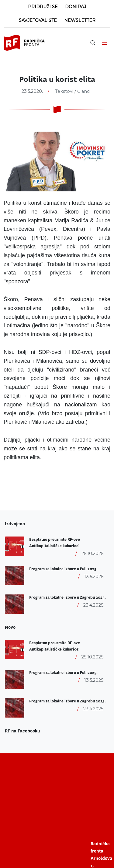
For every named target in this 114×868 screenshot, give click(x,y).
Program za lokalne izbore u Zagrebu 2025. (67, 597)
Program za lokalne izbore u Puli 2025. (63, 569)
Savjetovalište (38, 20)
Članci (84, 91)
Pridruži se (43, 7)
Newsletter (80, 20)
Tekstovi (64, 91)
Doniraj (76, 7)
